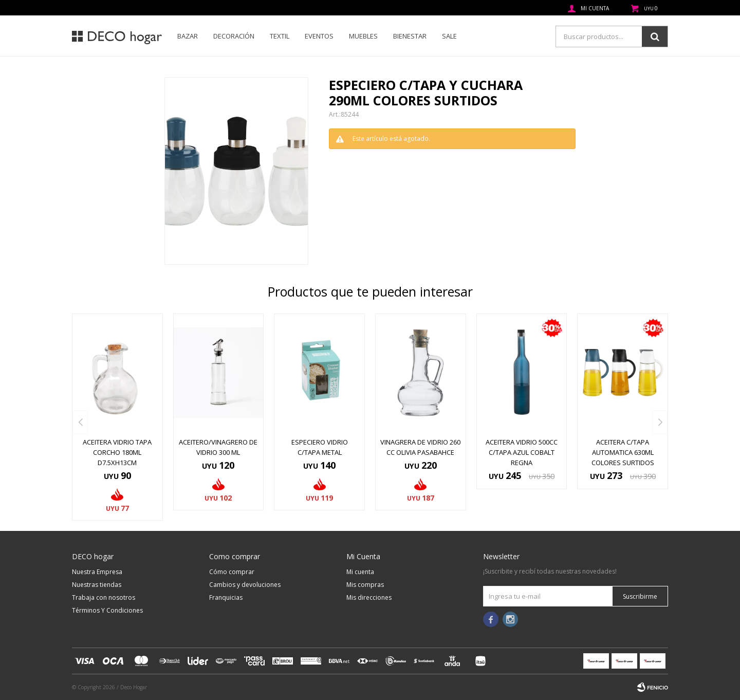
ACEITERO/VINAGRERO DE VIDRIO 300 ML (218, 447)
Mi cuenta (360, 572)
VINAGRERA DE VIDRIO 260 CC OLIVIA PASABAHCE (420, 447)
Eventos (319, 36)
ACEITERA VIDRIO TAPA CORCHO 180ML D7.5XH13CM (117, 452)
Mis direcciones (369, 597)
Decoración (234, 36)
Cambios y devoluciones (245, 585)
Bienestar (410, 36)
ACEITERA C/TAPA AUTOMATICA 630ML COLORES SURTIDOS (623, 452)
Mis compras (365, 585)
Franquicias (226, 597)
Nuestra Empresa (97, 572)
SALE (449, 36)
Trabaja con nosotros (104, 597)
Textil (280, 36)
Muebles (363, 36)
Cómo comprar (232, 572)
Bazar (188, 36)
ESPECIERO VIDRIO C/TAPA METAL (320, 447)
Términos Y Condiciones (107, 610)
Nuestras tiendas (97, 585)
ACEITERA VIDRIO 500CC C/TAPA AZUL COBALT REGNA (522, 452)
